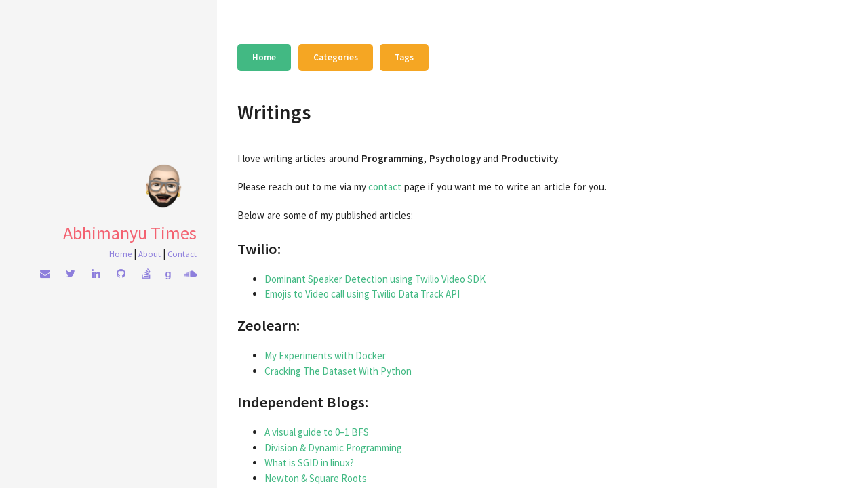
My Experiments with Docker (325, 355)
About (150, 253)
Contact (182, 253)
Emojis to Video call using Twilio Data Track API (362, 294)
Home (120, 253)
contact (385, 187)
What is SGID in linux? (309, 463)
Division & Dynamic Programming (333, 448)
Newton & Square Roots (316, 478)
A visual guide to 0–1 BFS (317, 432)
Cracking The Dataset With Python (338, 371)
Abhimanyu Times (130, 233)
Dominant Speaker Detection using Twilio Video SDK (375, 279)
